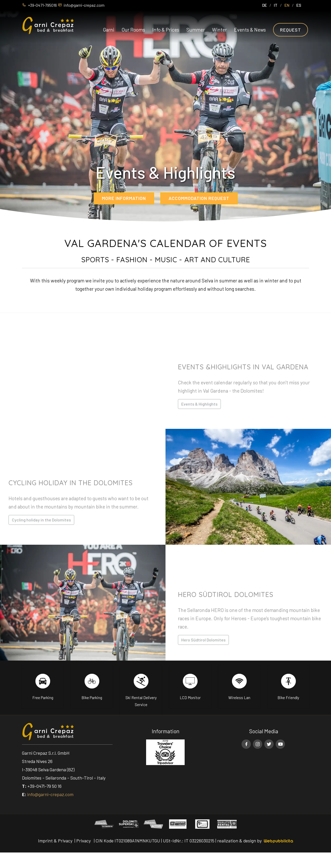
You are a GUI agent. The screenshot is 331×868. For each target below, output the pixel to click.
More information (124, 198)
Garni (109, 30)
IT (276, 5)
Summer (196, 30)
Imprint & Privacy (55, 841)
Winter (219, 30)
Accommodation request (199, 198)
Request (291, 30)
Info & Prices (166, 30)
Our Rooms (133, 30)
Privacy (84, 841)
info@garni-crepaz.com (50, 794)
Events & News (250, 30)
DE (265, 5)
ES (299, 5)
